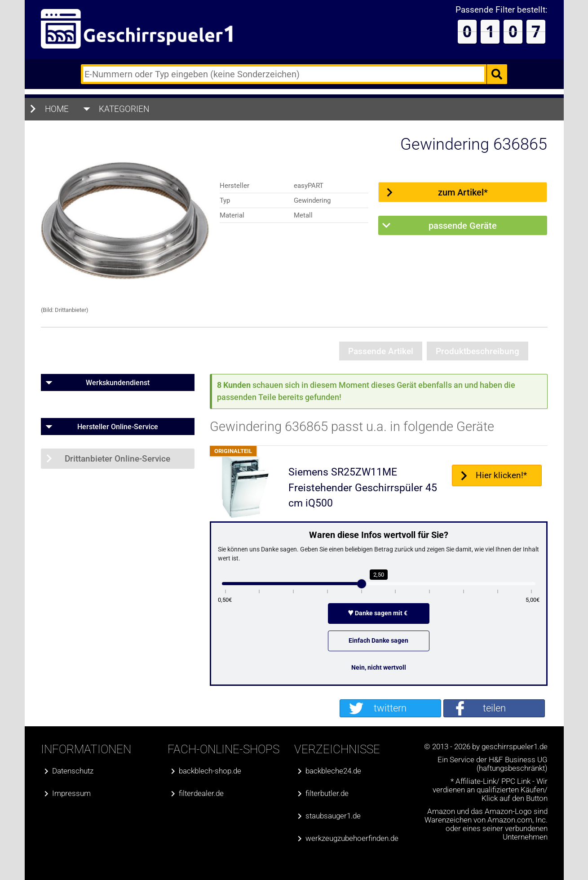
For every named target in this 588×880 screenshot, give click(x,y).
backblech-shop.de (210, 771)
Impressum (71, 793)
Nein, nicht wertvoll (379, 667)
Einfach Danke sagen (378, 640)
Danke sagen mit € (378, 613)
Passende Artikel (381, 351)
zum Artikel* (463, 192)
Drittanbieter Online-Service (117, 459)
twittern (390, 708)
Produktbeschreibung (477, 351)
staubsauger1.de (333, 816)
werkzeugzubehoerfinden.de (352, 838)
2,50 (379, 575)
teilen (494, 708)
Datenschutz (73, 771)
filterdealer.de (201, 793)
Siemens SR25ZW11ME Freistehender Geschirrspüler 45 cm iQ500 (363, 488)
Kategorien (124, 109)
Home (57, 109)
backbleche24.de (333, 771)
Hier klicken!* (501, 475)
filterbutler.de (327, 793)
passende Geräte (463, 226)
